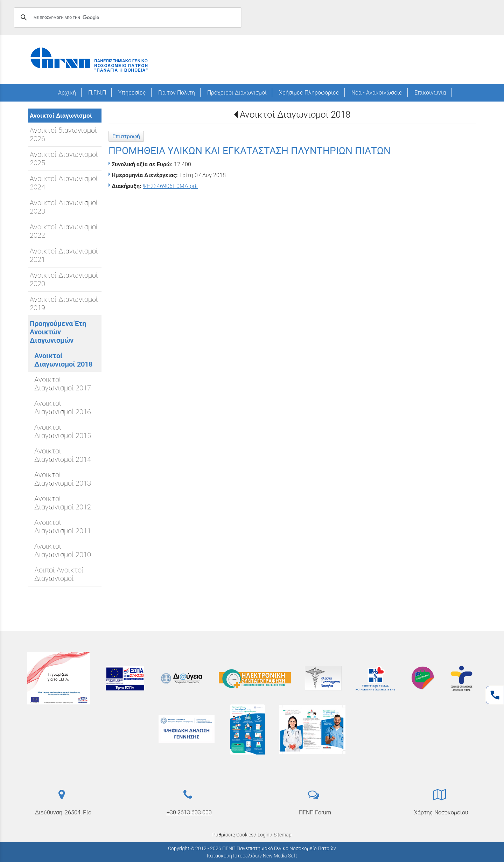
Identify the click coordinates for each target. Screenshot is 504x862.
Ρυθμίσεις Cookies (233, 835)
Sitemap (283, 835)
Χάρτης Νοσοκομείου (441, 812)
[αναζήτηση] (127, 18)
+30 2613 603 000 (189, 812)
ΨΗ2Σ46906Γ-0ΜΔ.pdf (170, 186)
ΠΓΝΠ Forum (315, 812)
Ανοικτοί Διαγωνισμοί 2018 (295, 114)
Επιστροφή (126, 136)
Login (264, 835)
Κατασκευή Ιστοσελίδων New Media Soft (252, 856)
